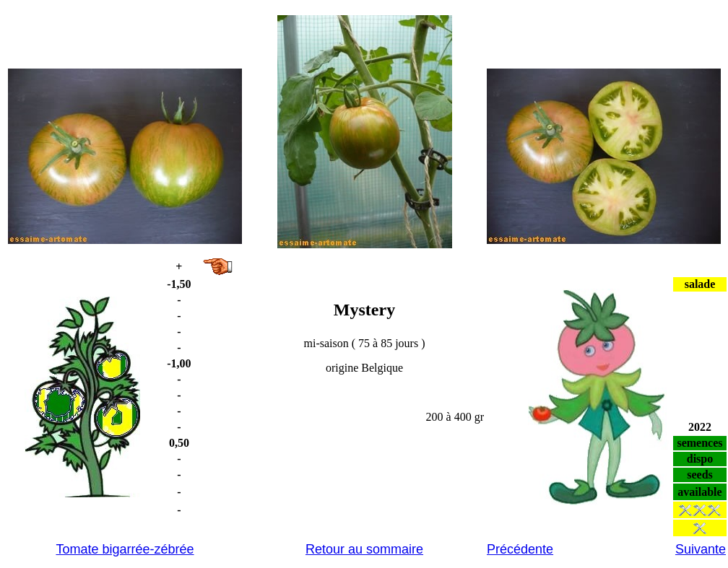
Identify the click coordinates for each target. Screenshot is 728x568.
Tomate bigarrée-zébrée (125, 549)
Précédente (520, 549)
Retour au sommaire (364, 549)
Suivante (701, 549)
